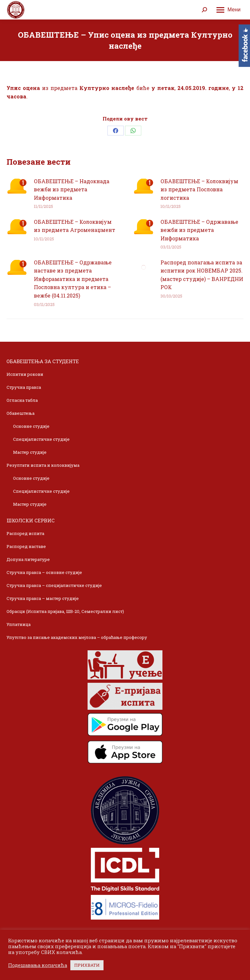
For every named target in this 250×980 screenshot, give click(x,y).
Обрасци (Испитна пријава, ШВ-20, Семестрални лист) (65, 611)
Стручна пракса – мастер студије (43, 598)
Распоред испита (25, 533)
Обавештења (21, 413)
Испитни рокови (25, 374)
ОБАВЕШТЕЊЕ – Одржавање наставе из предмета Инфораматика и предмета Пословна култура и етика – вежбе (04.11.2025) (73, 279)
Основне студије (31, 426)
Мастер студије (30, 452)
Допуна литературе (28, 559)
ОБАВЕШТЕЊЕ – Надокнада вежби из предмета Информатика (72, 189)
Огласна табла (22, 400)
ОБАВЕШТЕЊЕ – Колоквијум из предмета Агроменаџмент (75, 226)
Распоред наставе (26, 546)
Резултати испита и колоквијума (43, 465)
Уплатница (19, 624)
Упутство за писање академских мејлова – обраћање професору (77, 637)
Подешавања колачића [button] (38, 965)
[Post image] (17, 186)
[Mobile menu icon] (229, 10)
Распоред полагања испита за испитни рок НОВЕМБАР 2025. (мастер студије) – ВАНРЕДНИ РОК (202, 275)
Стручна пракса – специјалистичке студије (54, 585)
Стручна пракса (24, 387)
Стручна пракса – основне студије (44, 572)
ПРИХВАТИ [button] (87, 965)
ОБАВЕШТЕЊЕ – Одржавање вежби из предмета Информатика (199, 230)
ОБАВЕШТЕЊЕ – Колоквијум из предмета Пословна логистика (199, 189)
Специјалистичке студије (41, 439)
